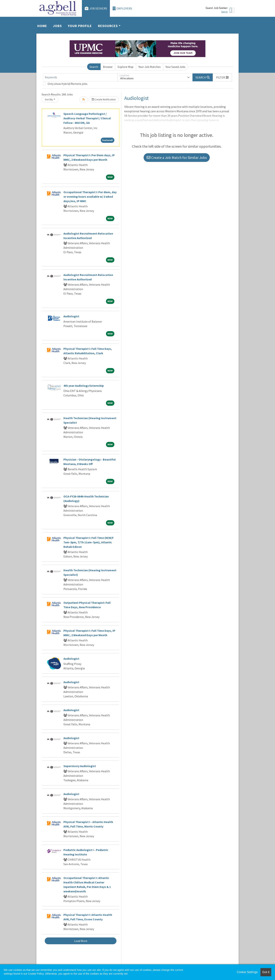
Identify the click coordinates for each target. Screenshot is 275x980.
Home (42, 26)
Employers (122, 8)
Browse (108, 67)
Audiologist (71, 316)
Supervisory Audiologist (80, 766)
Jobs (57, 26)
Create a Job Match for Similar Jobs (177, 157)
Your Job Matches (150, 67)
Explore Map (125, 67)
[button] (222, 77)
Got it (266, 972)
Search (94, 67)
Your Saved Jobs (175, 67)
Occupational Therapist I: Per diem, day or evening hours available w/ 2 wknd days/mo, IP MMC (90, 197)
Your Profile (80, 26)
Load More (81, 941)
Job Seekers (96, 8)
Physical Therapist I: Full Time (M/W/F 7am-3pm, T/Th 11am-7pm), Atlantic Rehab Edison (89, 542)
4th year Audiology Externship (84, 386)
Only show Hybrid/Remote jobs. (68, 84)
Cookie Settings (247, 972)
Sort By (49, 99)
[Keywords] (80, 77)
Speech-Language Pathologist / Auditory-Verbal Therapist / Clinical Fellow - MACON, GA (87, 118)
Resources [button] (108, 26)
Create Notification (104, 99)
